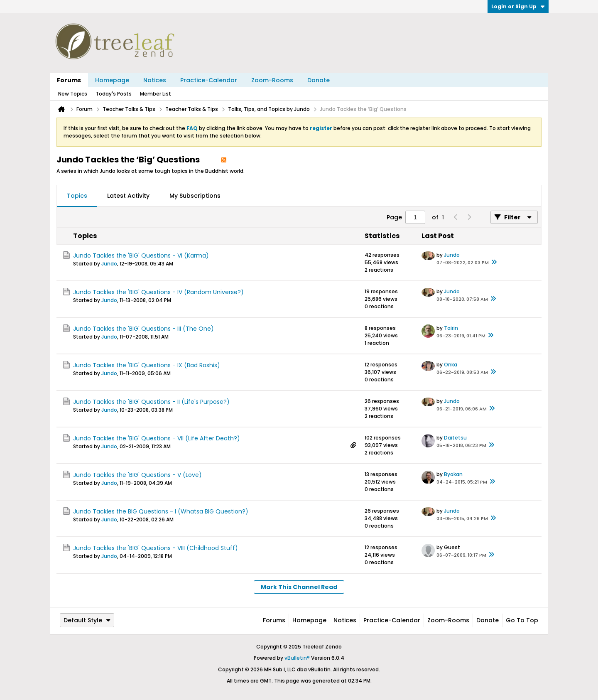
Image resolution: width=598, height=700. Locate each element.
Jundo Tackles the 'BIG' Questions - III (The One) (143, 329)
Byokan (453, 474)
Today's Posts (114, 94)
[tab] (77, 196)
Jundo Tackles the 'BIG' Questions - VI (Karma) (141, 255)
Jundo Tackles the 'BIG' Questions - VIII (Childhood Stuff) (156, 548)
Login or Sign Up (518, 6)
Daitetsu (455, 438)
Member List (156, 94)
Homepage (112, 80)
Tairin (451, 328)
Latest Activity (128, 196)
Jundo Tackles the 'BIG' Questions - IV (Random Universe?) (158, 292)
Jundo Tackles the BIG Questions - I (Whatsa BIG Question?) (161, 511)
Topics (77, 196)
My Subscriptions (195, 196)
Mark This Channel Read (299, 587)
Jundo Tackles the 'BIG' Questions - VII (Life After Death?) (157, 438)
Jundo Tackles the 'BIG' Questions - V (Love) (137, 475)
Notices (155, 80)
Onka (451, 365)
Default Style (87, 620)
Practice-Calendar (209, 80)
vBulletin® (297, 658)
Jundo (109, 264)
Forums (69, 80)
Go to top (522, 620)
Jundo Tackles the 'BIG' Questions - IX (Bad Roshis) (147, 365)
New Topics (73, 94)
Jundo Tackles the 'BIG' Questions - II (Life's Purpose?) (151, 402)
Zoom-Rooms (272, 80)
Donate (319, 80)
